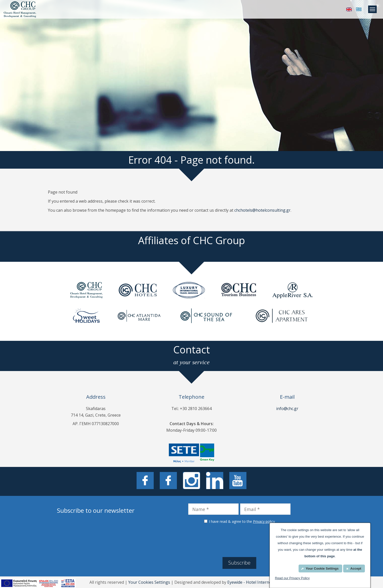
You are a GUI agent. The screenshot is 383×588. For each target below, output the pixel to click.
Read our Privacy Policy (292, 578)
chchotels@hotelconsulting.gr (262, 210)
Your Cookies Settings (149, 582)
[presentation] (239, 540)
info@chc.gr (287, 409)
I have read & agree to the (242, 521)
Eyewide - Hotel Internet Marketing (261, 582)
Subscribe (239, 563)
